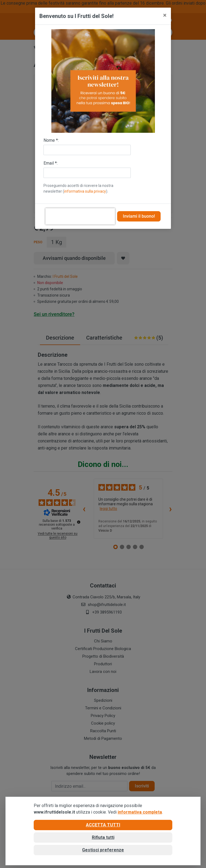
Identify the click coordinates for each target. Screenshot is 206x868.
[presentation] (80, 216)
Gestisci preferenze (103, 850)
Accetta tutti (103, 825)
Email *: (51, 163)
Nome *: (51, 140)
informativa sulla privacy (85, 191)
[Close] (165, 15)
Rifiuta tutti (103, 837)
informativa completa (140, 812)
